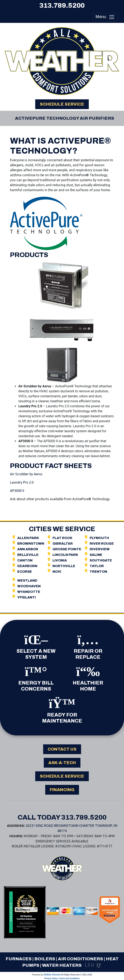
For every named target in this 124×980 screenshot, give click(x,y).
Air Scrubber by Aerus (26, 474)
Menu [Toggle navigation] (105, 17)
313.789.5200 (62, 6)
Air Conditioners (80, 959)
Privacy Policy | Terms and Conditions (62, 978)
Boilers (45, 959)
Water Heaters (62, 965)
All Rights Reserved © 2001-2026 (77, 975)
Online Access (52, 975)
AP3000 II (17, 491)
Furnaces (19, 959)
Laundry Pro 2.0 (22, 482)
